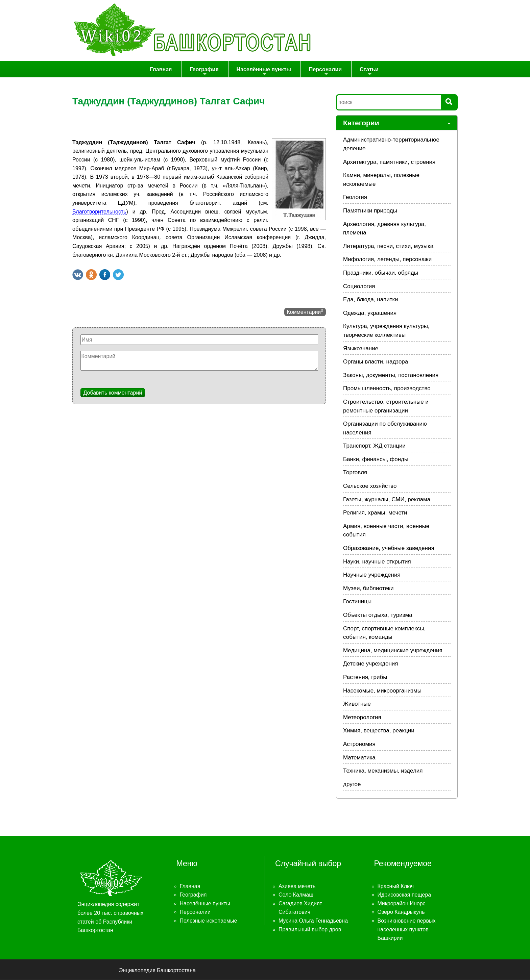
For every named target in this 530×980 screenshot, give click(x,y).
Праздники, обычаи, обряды (381, 273)
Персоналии (325, 72)
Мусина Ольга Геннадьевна (313, 921)
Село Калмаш (296, 895)
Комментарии (305, 312)
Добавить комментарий (113, 393)
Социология (359, 286)
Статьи (367, 72)
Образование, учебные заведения (389, 548)
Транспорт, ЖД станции (374, 446)
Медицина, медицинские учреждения (393, 651)
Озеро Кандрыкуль (401, 912)
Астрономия (359, 744)
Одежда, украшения (370, 313)
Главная (164, 69)
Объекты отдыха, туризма (378, 615)
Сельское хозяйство (370, 486)
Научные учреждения (372, 575)
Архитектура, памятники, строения (389, 162)
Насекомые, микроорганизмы (382, 691)
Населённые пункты (264, 72)
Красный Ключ (396, 886)
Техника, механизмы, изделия (383, 771)
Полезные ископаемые (209, 921)
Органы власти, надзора (376, 362)
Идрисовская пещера (404, 895)
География (206, 72)
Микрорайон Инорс (402, 904)
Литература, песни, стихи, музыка (388, 246)
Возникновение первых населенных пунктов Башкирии (407, 930)
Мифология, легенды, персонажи (387, 260)
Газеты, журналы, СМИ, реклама (387, 499)
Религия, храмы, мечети (375, 513)
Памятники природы (370, 211)
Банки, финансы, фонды (376, 460)
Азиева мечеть (297, 886)
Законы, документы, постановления (391, 375)
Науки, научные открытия (377, 562)
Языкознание (361, 348)
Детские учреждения (371, 664)
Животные (357, 704)
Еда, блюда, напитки (371, 300)
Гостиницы (357, 602)
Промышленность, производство (387, 389)
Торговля (355, 473)
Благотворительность (99, 212)
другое (352, 785)
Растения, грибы (365, 677)
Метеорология (362, 718)
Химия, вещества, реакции (379, 731)
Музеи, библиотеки (368, 589)
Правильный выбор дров (310, 929)
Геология (355, 197)
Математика (359, 758)
